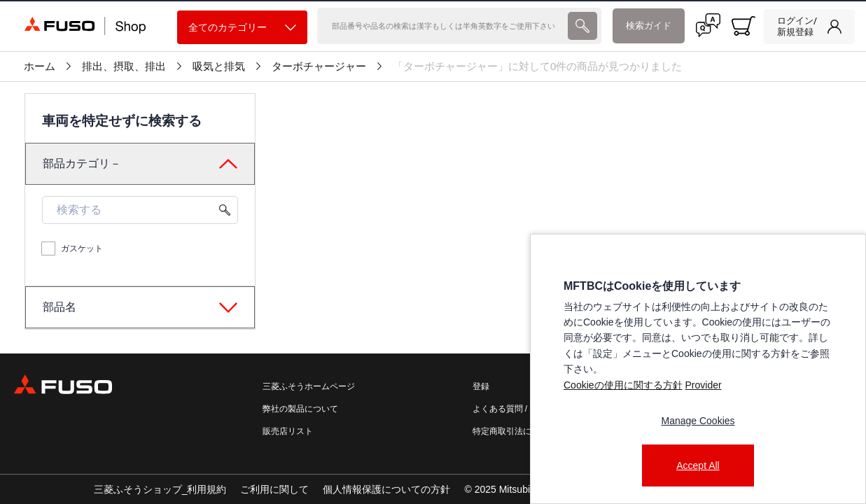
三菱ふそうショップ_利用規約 (160, 489)
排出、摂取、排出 (124, 66)
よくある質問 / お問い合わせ (526, 409)
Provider (703, 385)
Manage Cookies (698, 421)
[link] (809, 27)
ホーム (40, 66)
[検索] (441, 26)
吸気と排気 (219, 66)
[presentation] (433, 252)
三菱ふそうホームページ (309, 386)
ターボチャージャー (319, 66)
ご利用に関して (274, 489)
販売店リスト (288, 431)
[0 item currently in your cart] (743, 26)
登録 (481, 386)
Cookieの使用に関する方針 (623, 385)
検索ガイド (649, 26)
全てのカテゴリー (242, 28)
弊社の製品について (300, 409)
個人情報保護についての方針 (386, 489)
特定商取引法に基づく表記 (523, 431)
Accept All (698, 465)
